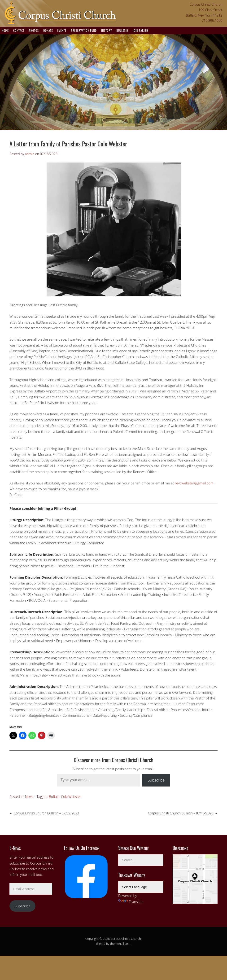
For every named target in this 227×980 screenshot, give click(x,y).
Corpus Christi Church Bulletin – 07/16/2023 (183, 813)
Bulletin (122, 30)
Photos (34, 30)
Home (5, 30)
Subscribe (156, 780)
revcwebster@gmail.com (194, 483)
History (107, 30)
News (29, 797)
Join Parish (140, 30)
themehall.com (120, 944)
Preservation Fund (84, 30)
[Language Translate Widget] (141, 887)
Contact (19, 30)
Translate (131, 901)
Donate (48, 30)
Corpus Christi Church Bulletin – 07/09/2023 (44, 813)
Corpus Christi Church (126, 939)
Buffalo (54, 797)
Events (62, 30)
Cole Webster (71, 797)
